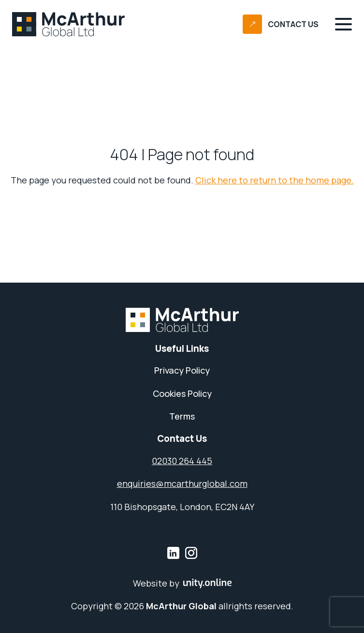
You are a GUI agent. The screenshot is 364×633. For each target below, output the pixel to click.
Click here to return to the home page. (275, 180)
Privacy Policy (182, 370)
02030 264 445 (182, 461)
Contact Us (293, 25)
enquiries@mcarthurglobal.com (182, 484)
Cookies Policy (182, 394)
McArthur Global (69, 24)
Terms (182, 416)
